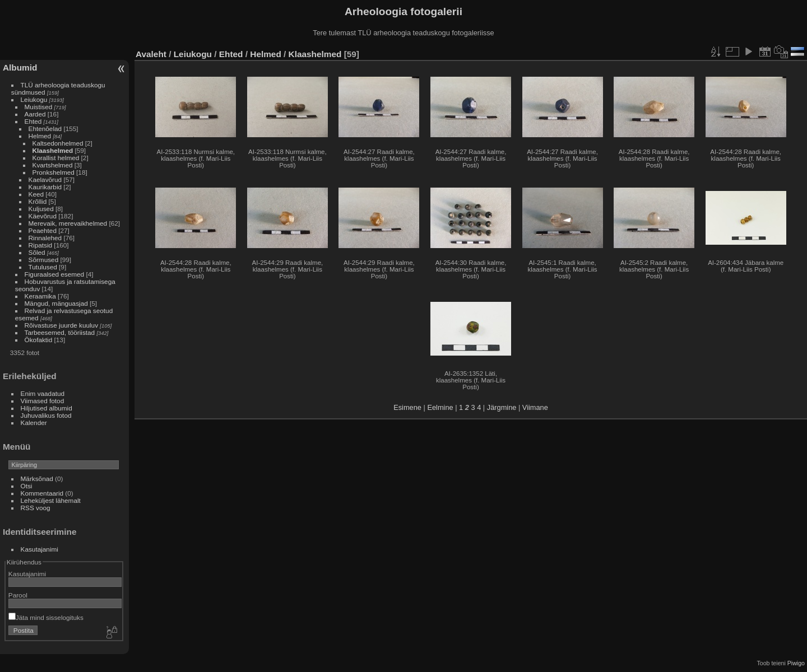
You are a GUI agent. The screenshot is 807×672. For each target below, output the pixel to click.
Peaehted (43, 230)
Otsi (27, 486)
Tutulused (43, 267)
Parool (18, 595)
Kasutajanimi (40, 549)
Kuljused (41, 209)
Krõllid (38, 201)
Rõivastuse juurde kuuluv (61, 325)
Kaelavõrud (45, 179)
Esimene (407, 407)
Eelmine (440, 407)
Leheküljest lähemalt (51, 500)
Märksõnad (37, 479)
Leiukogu (34, 99)
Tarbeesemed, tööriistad (60, 332)
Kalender (34, 423)
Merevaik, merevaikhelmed (68, 223)
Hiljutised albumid (47, 408)
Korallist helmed (56, 158)
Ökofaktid (39, 340)
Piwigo (796, 663)
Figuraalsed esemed (55, 274)
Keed (36, 194)
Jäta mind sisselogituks (46, 617)
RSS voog (36, 508)
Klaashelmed (53, 150)
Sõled (37, 252)
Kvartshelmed (53, 165)
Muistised (39, 107)
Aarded (35, 114)
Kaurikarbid (45, 187)
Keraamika (40, 296)
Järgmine (502, 407)
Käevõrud (43, 216)
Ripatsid (41, 245)
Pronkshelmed (54, 172)
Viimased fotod (43, 401)
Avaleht (151, 54)
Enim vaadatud (43, 393)
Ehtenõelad (45, 129)
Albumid (20, 67)
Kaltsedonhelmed (58, 143)
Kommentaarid (42, 493)
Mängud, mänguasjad (56, 303)
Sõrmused (44, 260)
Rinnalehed (45, 238)
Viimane (535, 407)
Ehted (33, 121)
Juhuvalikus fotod (46, 415)
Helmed (40, 136)
